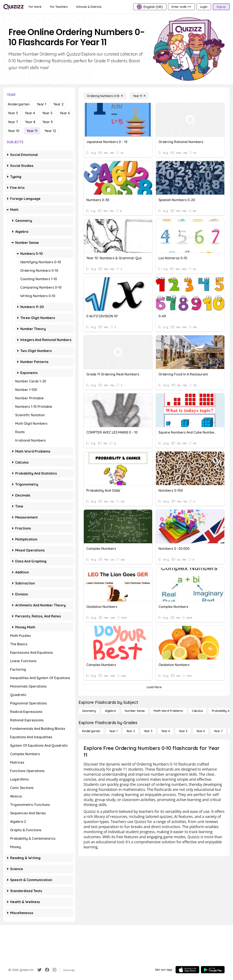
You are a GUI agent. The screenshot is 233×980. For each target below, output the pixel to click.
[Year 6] (201, 731)
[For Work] (35, 7)
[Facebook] (47, 970)
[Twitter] (39, 970)
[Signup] (221, 7)
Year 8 (30, 122)
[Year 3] (148, 731)
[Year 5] (183, 731)
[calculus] (197, 711)
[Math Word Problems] (168, 711)
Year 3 (13, 113)
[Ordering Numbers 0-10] (105, 96)
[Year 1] (113, 731)
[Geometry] (89, 711)
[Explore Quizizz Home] (14, 7)
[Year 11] (139, 96)
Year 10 (14, 131)
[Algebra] (110, 711)
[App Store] (187, 970)
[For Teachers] (59, 7)
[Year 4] (166, 731)
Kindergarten (19, 104)
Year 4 (30, 113)
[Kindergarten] (91, 731)
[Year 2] (131, 731)
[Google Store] (213, 970)
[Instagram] (54, 970)
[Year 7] (218, 731)
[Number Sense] (135, 711)
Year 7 (13, 122)
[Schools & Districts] (89, 7)
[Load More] (154, 687)
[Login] (204, 7)
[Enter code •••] (181, 7)
